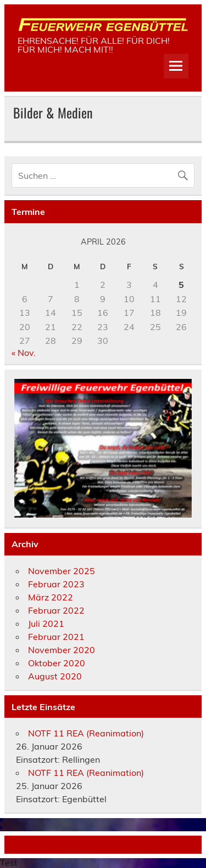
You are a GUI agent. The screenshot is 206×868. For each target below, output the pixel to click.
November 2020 (62, 650)
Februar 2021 (56, 637)
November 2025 (62, 571)
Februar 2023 (56, 584)
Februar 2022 (56, 610)
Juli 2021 (46, 623)
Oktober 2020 (57, 663)
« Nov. (24, 353)
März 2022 (51, 597)
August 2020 (55, 676)
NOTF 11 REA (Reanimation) (86, 733)
